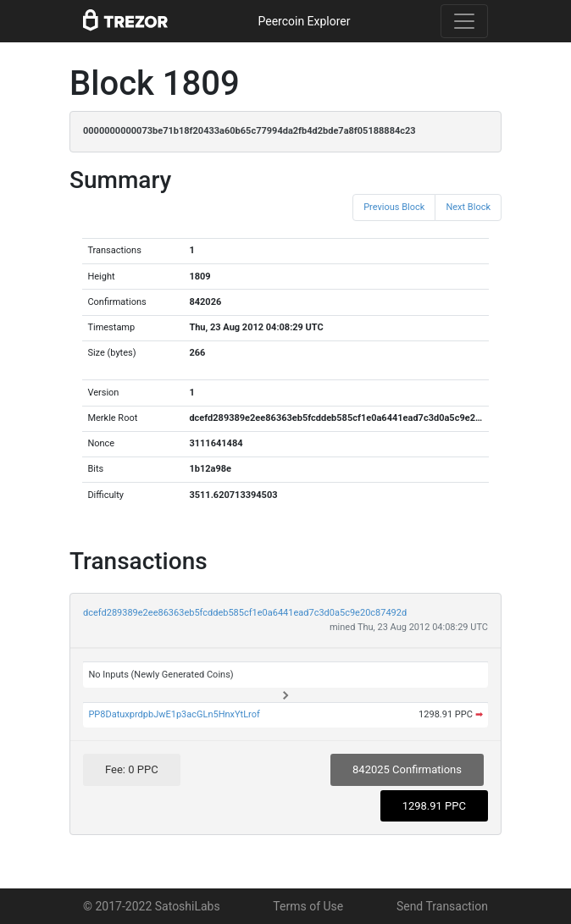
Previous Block (394, 207)
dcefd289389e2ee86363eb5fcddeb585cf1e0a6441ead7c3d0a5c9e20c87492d (245, 613)
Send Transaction (442, 906)
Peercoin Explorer (304, 21)
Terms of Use (308, 906)
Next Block (468, 207)
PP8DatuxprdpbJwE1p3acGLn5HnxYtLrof (174, 714)
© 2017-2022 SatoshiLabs (152, 906)
